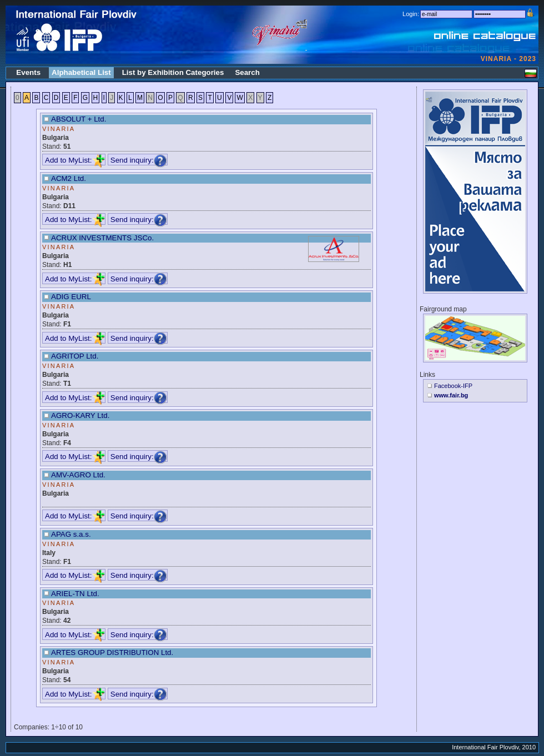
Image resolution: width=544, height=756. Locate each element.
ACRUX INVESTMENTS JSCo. (102, 238)
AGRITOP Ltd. (75, 356)
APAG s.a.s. (71, 534)
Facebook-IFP (453, 386)
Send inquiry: (139, 160)
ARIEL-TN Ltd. (75, 594)
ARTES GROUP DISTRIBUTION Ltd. (112, 652)
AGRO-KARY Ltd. (80, 415)
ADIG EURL (71, 297)
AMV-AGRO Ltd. (78, 475)
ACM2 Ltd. (69, 178)
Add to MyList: (75, 160)
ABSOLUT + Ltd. (79, 119)
